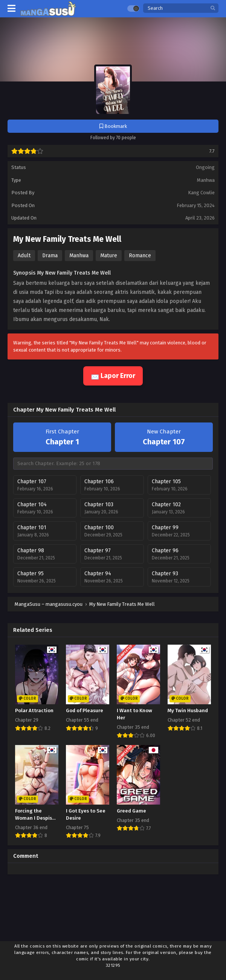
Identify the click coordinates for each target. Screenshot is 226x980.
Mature (109, 256)
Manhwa (206, 180)
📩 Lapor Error (113, 376)
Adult (24, 256)
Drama (50, 256)
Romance (140, 256)
